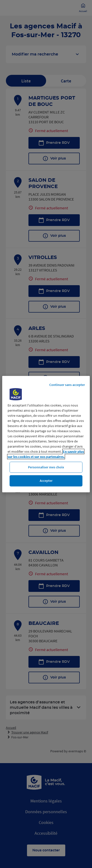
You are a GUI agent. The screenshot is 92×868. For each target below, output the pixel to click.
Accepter (46, 481)
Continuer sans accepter (67, 384)
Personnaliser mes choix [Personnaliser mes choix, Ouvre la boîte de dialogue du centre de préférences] (46, 467)
